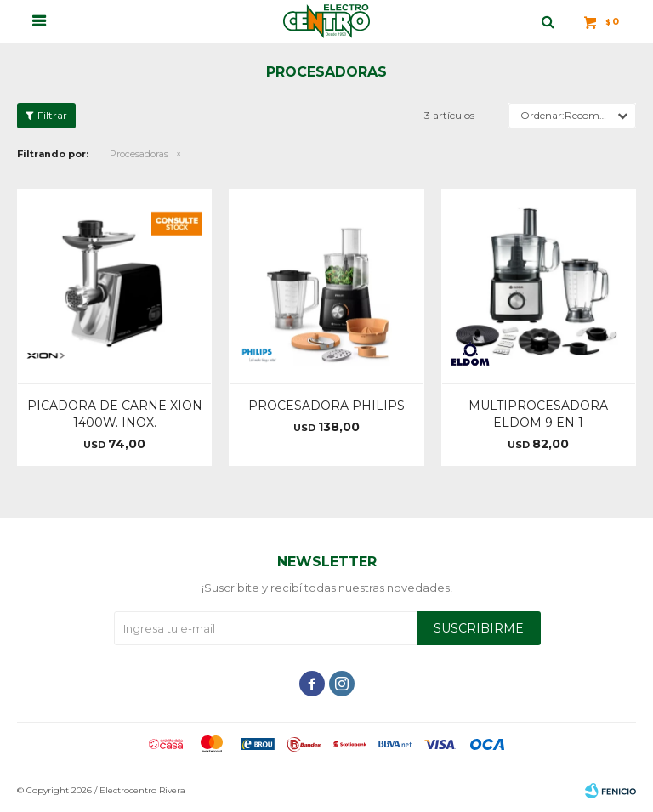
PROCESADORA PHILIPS (326, 406)
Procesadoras (139, 154)
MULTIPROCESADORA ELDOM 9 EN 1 (538, 414)
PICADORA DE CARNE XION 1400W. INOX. (115, 414)
